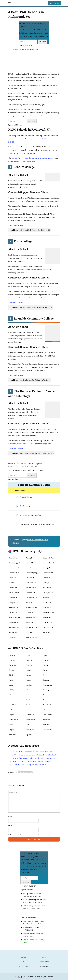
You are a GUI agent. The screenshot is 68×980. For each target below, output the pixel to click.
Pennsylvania (30, 715)
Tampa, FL (47, 632)
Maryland (29, 685)
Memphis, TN (13, 603)
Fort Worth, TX (31, 583)
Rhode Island (47, 715)
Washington (30, 730)
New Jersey (47, 700)
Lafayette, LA (30, 593)
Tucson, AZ (13, 637)
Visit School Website (16, 225)
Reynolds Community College (31, 515)
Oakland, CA (13, 612)
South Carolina (14, 720)
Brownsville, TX (48, 563)
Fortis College (25, 506)
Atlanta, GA (13, 558)
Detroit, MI (47, 578)
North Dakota (13, 710)
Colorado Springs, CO (33, 573)
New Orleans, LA (32, 607)
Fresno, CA (47, 583)
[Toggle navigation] (9, 3)
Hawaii (28, 670)
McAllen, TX (47, 598)
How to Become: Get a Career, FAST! (33, 941)
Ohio (28, 710)
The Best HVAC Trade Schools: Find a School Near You (32, 752)
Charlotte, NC (30, 568)
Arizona (46, 655)
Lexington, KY (14, 598)
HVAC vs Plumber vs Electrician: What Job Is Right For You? (34, 755)
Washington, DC (31, 637)
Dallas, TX (12, 578)
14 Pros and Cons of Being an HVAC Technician (29, 765)
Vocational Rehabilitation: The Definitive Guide (33, 935)
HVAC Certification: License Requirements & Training (31, 761)
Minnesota (29, 690)
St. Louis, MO (31, 632)
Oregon (11, 715)
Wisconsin (12, 735)
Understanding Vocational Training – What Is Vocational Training (35, 907)
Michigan (12, 690)
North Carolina (48, 705)
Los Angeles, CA (31, 598)
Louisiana (46, 680)
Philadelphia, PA (48, 612)
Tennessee (46, 720)
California (29, 660)
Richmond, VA (31, 622)
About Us (24, 957)
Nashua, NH (47, 603)
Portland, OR (47, 617)
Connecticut (13, 665)
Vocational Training (34, 977)
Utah (27, 725)
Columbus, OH (48, 573)
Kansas (11, 680)
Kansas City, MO (14, 593)
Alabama (12, 655)
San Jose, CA (13, 632)
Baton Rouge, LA (15, 563)
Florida (45, 665)
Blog (24, 962)
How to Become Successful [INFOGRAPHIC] (32, 929)
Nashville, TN (13, 607)
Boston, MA (30, 563)
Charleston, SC (14, 568)
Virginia (11, 730)
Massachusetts (48, 685)
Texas (11, 725)
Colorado (46, 660)
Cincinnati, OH (14, 573)
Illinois (11, 675)
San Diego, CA (48, 627)
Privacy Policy (44, 962)
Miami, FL (29, 603)
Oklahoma (46, 710)
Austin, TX (30, 558)
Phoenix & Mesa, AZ (16, 617)
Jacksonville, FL (48, 588)
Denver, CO (30, 578)
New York (29, 705)
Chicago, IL (47, 568)
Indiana (28, 675)
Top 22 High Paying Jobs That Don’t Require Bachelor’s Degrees (35, 901)
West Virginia (47, 730)
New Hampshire (31, 700)
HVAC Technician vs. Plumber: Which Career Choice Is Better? (34, 758)
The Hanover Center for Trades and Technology (37, 524)
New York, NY (48, 607)
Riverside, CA (48, 622)
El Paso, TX (13, 583)
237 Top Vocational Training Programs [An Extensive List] (33, 895)
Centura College (26, 497)
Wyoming (29, 735)
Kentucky (29, 680)
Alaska (28, 655)
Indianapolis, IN (31, 588)
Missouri (12, 695)
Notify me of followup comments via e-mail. (24, 835)
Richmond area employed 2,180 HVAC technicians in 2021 (33, 158)
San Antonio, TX (31, 627)
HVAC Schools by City (25, 772)
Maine (11, 685)
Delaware (29, 665)
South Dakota (30, 720)
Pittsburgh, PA (31, 617)
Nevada (11, 700)
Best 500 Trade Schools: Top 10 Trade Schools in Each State (33, 923)
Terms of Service (24, 966)
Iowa (45, 675)
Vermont (46, 725)
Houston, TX (13, 588)
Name (11, 816)
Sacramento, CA (14, 627)
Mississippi (47, 690)
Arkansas (12, 660)
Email (11, 826)
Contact (44, 957)
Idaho (45, 670)
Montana (29, 695)
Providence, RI (14, 622)
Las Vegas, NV (48, 593)
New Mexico (13, 705)
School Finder (44, 966)
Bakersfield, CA (48, 558)
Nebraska (46, 695)
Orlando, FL (30, 612)
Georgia (11, 670)
